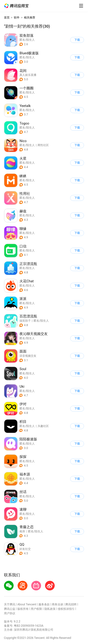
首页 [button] (7, 17)
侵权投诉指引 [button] (66, 609)
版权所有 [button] (23, 609)
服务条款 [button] (44, 604)
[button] (16, 6)
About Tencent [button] (27, 604)
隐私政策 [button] (50, 609)
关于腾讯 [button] (10, 604)
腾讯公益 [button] (10, 609)
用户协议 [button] (10, 613)
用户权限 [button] (36, 609)
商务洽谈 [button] (57, 604)
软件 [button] (17, 17)
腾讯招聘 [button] (71, 604)
